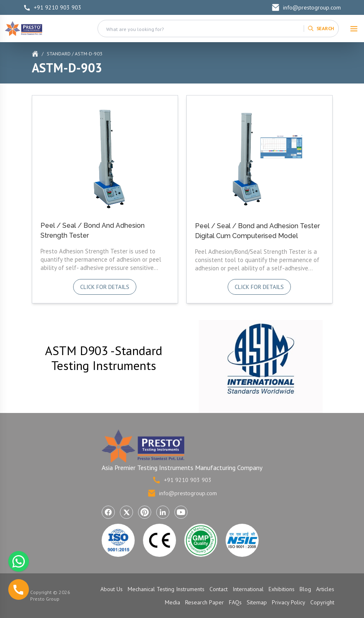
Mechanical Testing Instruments (166, 589)
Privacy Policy (289, 602)
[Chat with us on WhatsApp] (19, 561)
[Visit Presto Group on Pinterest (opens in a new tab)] (145, 512)
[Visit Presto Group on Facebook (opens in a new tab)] (108, 512)
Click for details (105, 287)
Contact (219, 589)
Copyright (322, 602)
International (248, 589)
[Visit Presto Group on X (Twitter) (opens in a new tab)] (126, 512)
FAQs (235, 602)
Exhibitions (282, 589)
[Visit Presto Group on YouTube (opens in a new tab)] (181, 512)
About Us (112, 589)
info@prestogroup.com (306, 7)
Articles (325, 589)
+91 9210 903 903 (52, 7)
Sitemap (257, 602)
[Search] (321, 29)
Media (172, 602)
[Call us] (19, 589)
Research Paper (205, 602)
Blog (305, 589)
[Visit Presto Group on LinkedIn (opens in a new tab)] (163, 512)
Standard (59, 54)
